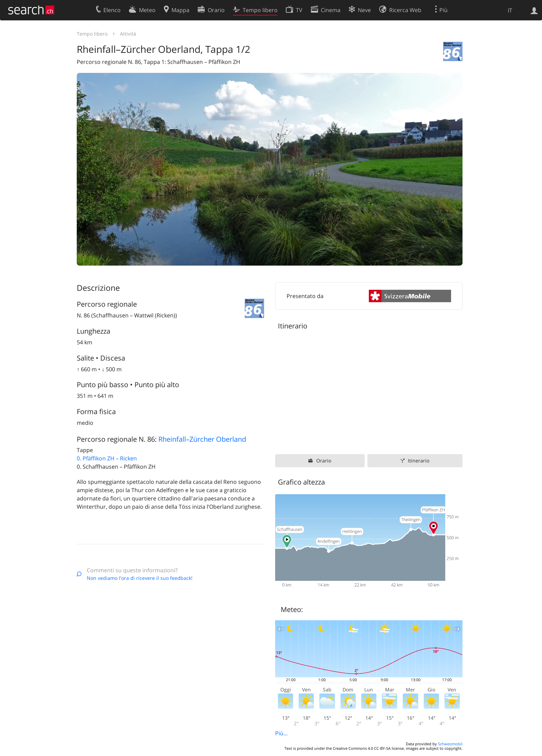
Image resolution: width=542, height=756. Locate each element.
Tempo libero (92, 34)
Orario (324, 461)
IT (510, 10)
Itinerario (419, 461)
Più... (281, 733)
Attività (128, 34)
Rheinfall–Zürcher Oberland (202, 439)
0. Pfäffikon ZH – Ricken (107, 458)
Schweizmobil (450, 744)
